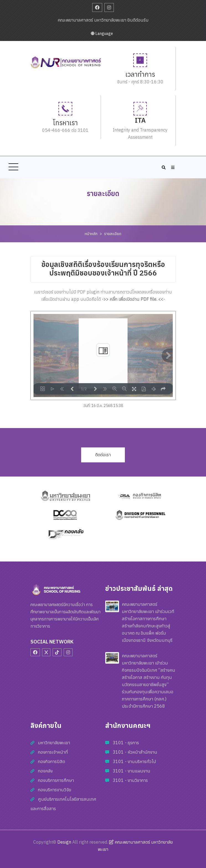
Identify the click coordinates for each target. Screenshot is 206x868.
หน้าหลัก (91, 234)
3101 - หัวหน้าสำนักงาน (135, 752)
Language (102, 34)
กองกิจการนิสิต (51, 761)
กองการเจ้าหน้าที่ (53, 752)
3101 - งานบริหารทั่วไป (134, 761)
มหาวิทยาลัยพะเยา (54, 743)
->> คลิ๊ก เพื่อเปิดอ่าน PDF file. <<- (133, 299)
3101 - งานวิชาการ (130, 780)
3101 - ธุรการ (126, 743)
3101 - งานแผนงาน (132, 771)
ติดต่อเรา (103, 455)
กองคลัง (45, 771)
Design (64, 842)
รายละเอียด (113, 234)
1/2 (84, 389)
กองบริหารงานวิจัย (55, 790)
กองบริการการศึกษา (56, 780)
